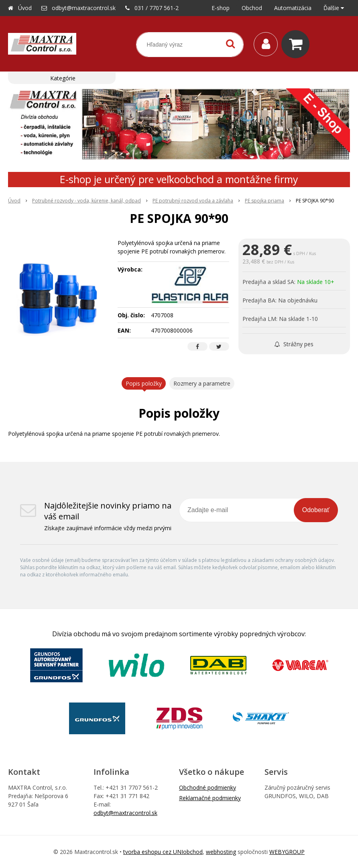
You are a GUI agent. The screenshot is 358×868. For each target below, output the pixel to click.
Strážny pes (294, 344)
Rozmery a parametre (202, 383)
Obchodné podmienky (207, 787)
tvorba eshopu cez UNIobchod (163, 852)
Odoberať (316, 510)
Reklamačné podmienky (210, 798)
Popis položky (144, 383)
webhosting (221, 852)
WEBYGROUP (287, 852)
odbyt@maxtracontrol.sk (84, 8)
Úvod (25, 8)
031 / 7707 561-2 (157, 8)
